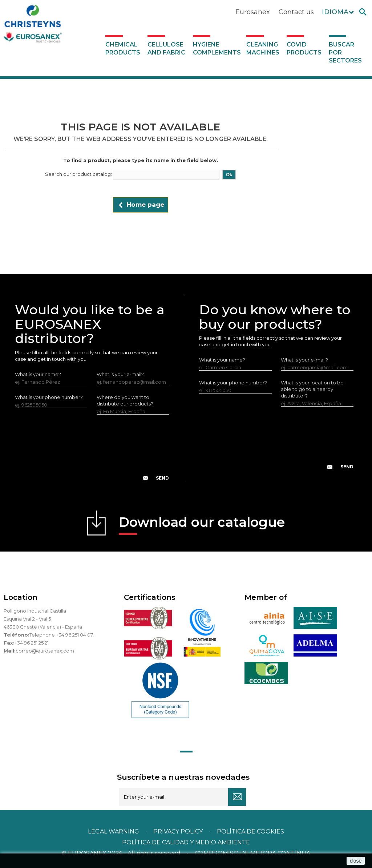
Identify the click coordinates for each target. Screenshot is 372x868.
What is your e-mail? (120, 374)
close (356, 861)
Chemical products (123, 49)
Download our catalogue (202, 524)
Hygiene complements (217, 49)
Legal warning (114, 831)
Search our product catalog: (78, 174)
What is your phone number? (49, 397)
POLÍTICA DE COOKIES (250, 831)
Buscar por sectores (345, 53)
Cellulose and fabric (166, 49)
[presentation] (92, 453)
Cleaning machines (263, 49)
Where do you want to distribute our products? (125, 400)
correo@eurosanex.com (45, 651)
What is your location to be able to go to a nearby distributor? (312, 389)
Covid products (304, 49)
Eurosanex (253, 12)
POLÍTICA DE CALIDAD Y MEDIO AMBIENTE (186, 842)
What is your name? (38, 374)
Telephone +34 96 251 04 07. (62, 635)
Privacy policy (179, 831)
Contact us (296, 12)
